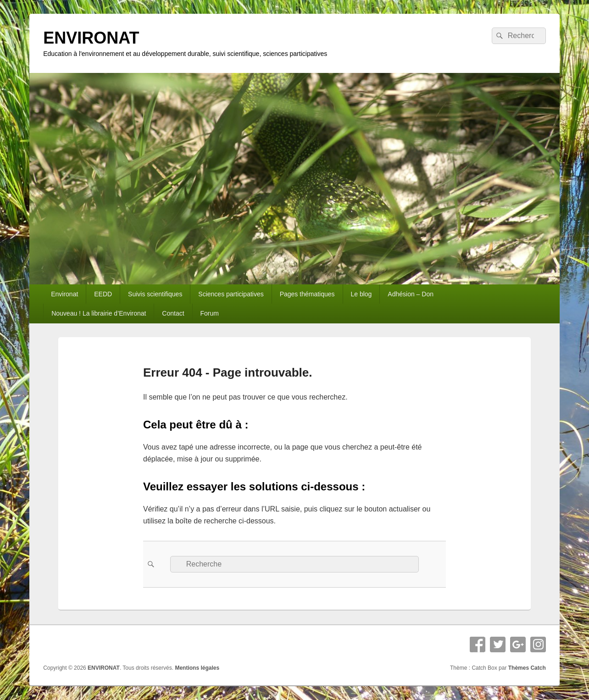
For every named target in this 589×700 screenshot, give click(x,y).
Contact (173, 313)
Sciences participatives (231, 294)
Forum (210, 313)
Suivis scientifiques (155, 294)
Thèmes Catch (527, 668)
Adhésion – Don (411, 294)
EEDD (103, 294)
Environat (64, 294)
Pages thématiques (307, 294)
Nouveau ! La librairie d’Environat (99, 313)
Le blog (361, 294)
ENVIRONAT (91, 38)
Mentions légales (197, 668)
